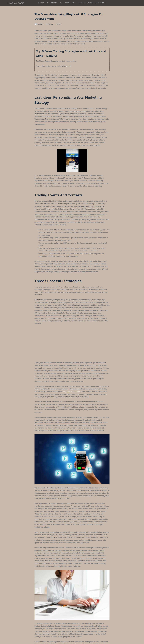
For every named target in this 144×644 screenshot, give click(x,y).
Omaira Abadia (16, 3)
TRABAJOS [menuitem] (70, 3)
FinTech (58, 24)
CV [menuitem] (61, 3)
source (68, 66)
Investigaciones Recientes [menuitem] (92, 3)
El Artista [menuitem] (52, 3)
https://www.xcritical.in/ (72, 391)
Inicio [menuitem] (41, 3)
